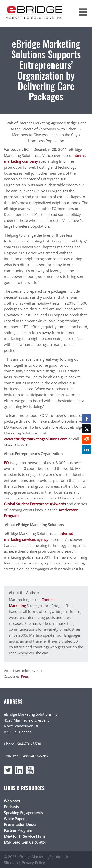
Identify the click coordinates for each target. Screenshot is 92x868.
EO (6, 463)
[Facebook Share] (86, 418)
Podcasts (11, 807)
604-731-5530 (29, 744)
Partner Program (18, 830)
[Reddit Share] (86, 439)
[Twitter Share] (86, 429)
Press (25, 676)
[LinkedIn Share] (86, 450)
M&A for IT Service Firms (25, 836)
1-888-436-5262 (35, 756)
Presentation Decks (20, 824)
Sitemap (11, 863)
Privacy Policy (33, 863)
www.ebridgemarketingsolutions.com (36, 439)
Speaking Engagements (23, 813)
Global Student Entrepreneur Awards (35, 504)
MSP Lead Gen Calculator (25, 842)
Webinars (12, 801)
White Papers (15, 819)
